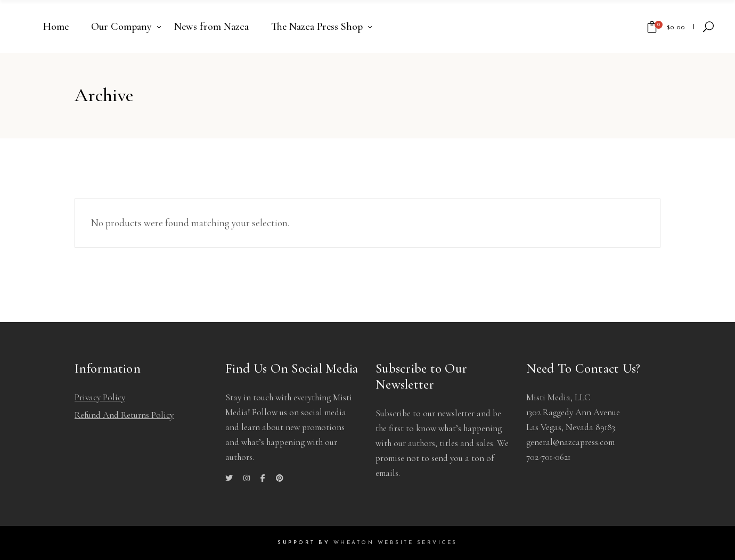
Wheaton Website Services (395, 543)
